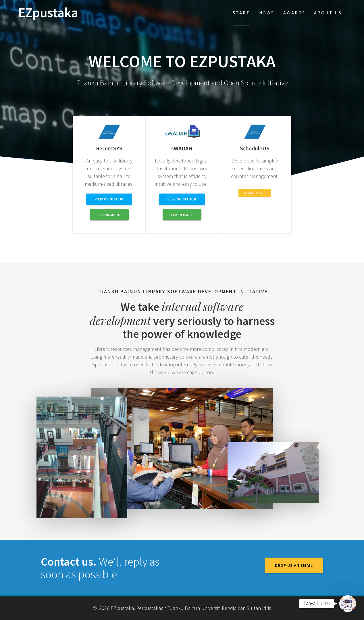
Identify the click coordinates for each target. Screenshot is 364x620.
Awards (294, 13)
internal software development (167, 313)
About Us (328, 13)
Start (241, 13)
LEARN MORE (109, 215)
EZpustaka (48, 13)
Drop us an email (294, 565)
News (267, 13)
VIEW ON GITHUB (109, 199)
